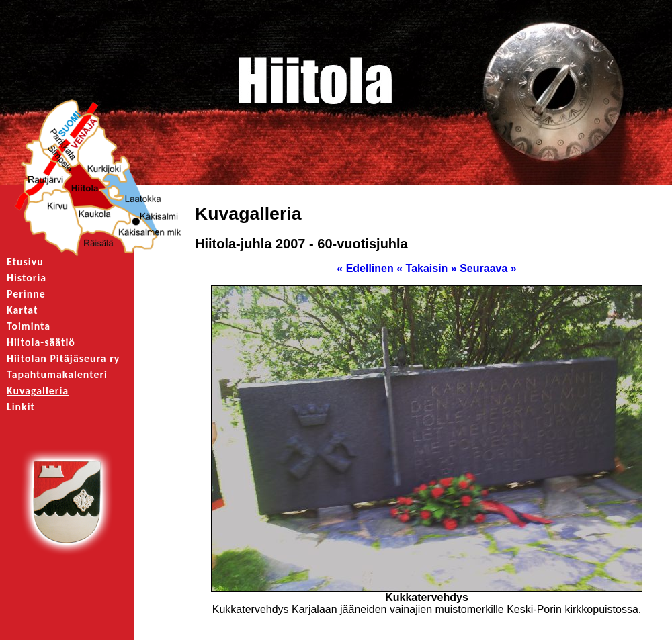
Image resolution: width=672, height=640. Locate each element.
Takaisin (427, 268)
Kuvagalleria (38, 391)
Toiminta (29, 326)
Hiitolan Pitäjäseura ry (63, 358)
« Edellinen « (370, 268)
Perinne (26, 294)
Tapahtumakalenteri (57, 374)
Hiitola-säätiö (41, 342)
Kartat (22, 310)
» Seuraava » (484, 268)
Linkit (21, 407)
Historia (27, 278)
